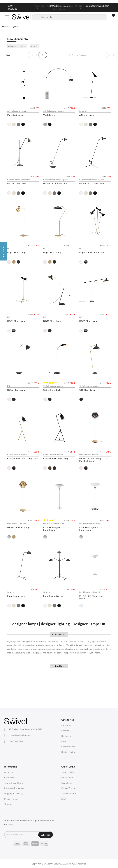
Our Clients (67, 783)
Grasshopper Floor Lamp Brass (23, 462)
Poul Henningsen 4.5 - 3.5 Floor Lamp (93, 532)
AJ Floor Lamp (88, 115)
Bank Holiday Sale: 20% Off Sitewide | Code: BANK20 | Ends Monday (59, 8)
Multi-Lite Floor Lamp (18, 531)
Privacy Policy (11, 799)
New (64, 741)
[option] (9, 124)
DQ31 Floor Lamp (53, 252)
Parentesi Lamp (15, 115)
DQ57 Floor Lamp (16, 390)
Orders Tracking (69, 788)
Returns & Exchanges (14, 788)
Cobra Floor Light (53, 390)
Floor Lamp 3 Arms (53, 603)
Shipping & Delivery (14, 793)
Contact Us (10, 777)
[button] (4, 434)
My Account (67, 777)
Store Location (68, 772)
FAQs (64, 799)
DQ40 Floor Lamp (53, 321)
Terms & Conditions (14, 783)
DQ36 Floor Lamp (16, 321)
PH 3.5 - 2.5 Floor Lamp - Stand (93, 604)
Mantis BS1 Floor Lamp (55, 184)
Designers (66, 736)
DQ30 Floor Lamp (16, 252)
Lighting (65, 731)
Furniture (66, 725)
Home (5, 26)
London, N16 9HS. (26, 729)
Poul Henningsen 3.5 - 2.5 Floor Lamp (57, 532)
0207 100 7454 (16, 741)
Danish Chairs (68, 752)
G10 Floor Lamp (88, 390)
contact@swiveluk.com (98, 6)
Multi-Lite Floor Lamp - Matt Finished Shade (95, 463)
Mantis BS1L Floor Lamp (93, 184)
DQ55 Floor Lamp (89, 321)
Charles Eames (68, 747)
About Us (9, 772)
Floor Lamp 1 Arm (17, 603)
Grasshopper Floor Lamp (56, 462)
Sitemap (8, 804)
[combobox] (70, 17)
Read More (59, 634)
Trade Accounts (69, 793)
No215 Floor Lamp (17, 184)
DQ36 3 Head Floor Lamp (93, 252)
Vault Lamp (49, 115)
